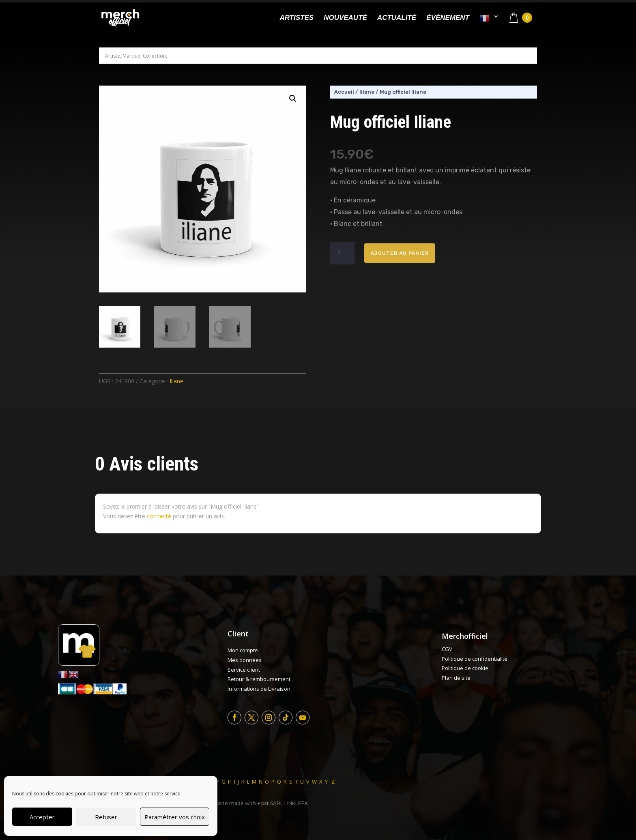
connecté (159, 516)
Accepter (42, 817)
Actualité (397, 18)
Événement (448, 18)
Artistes (297, 18)
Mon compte (243, 650)
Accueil (344, 92)
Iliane (176, 381)
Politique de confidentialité (475, 659)
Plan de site (456, 678)
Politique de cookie (465, 668)
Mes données (245, 660)
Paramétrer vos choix (175, 817)
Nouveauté (345, 18)
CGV (447, 649)
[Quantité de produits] (342, 253)
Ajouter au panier (400, 253)
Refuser (106, 817)
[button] (293, 99)
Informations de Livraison (259, 689)
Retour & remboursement (259, 679)
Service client (244, 670)
